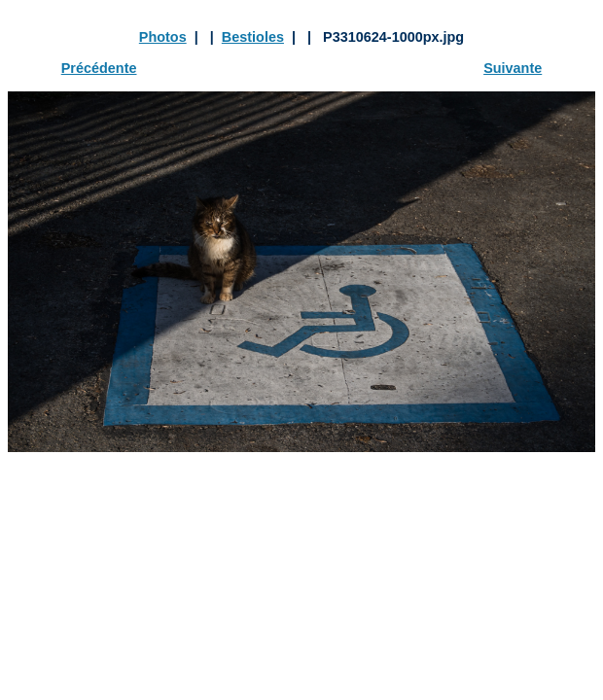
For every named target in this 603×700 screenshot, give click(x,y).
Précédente (99, 68)
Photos (163, 37)
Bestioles (253, 37)
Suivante (513, 68)
